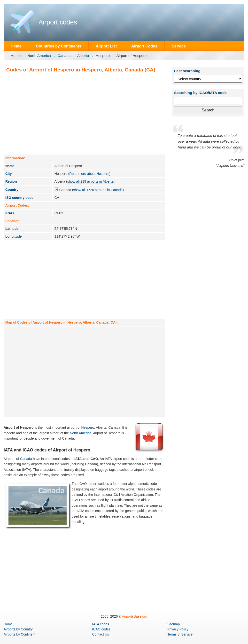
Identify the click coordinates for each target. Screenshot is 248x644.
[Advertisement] (84, 113)
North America (39, 56)
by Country (18, 629)
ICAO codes (101, 629)
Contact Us (101, 634)
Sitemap (174, 624)
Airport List (106, 46)
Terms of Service (180, 634)
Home (16, 46)
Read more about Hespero (89, 174)
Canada (64, 56)
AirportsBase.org (135, 616)
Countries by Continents (59, 46)
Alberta (83, 56)
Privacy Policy (178, 629)
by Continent (19, 634)
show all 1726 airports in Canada (98, 190)
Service (179, 46)
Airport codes (58, 22)
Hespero (103, 56)
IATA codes (101, 624)
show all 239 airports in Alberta (90, 181)
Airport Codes (144, 46)
